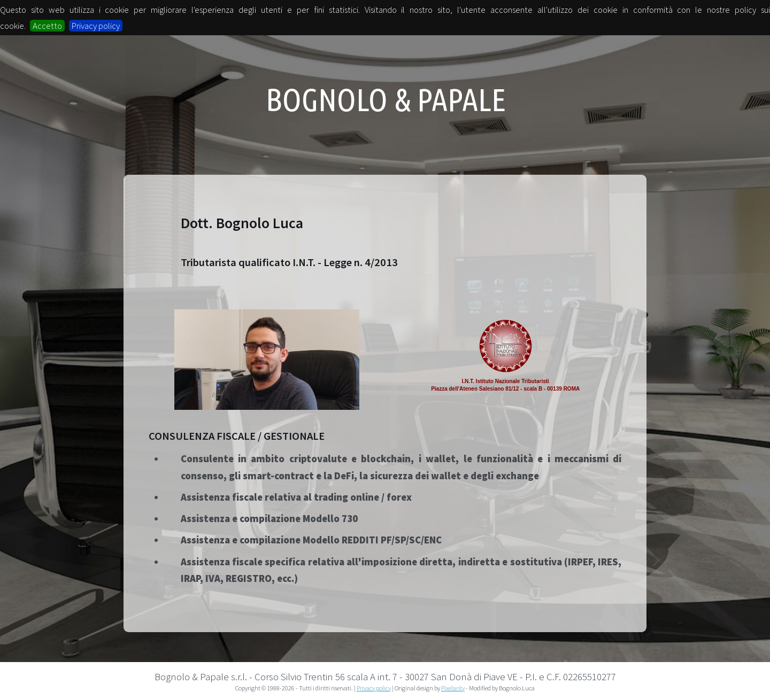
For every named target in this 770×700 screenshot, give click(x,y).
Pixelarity (453, 688)
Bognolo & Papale (386, 99)
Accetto (47, 26)
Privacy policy (96, 26)
